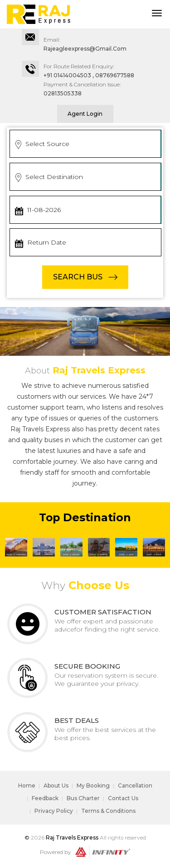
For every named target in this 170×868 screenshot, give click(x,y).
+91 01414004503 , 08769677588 (89, 75)
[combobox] (85, 144)
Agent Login (85, 114)
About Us (56, 785)
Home (27, 785)
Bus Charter (83, 798)
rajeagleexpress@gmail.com (85, 49)
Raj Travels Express (72, 837)
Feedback (45, 798)
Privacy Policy (54, 811)
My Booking (93, 785)
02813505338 (63, 93)
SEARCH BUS (78, 277)
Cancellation (135, 785)
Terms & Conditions (108, 811)
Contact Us (123, 798)
